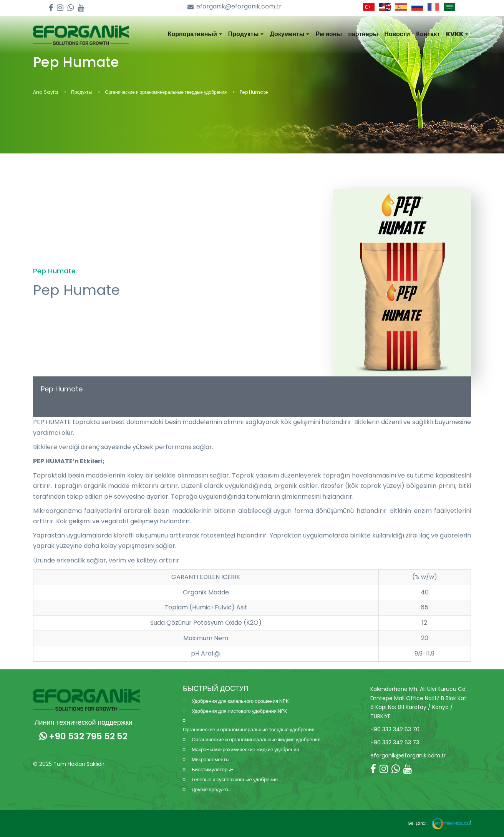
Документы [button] (289, 34)
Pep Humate (62, 389)
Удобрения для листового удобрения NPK (240, 711)
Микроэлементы (211, 760)
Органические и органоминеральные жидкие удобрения (256, 740)
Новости (397, 34)
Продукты (81, 92)
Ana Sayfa (46, 92)
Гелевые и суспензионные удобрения (235, 780)
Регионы (329, 34)
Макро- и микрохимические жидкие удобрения (245, 750)
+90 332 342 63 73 (395, 742)
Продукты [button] (246, 34)
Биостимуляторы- (213, 770)
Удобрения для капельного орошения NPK (240, 701)
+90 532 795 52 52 (83, 736)
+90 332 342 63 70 (395, 729)
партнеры (363, 34)
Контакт (428, 34)
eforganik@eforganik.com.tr (235, 7)
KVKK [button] (457, 34)
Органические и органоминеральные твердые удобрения (166, 92)
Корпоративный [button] (195, 34)
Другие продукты (211, 790)
